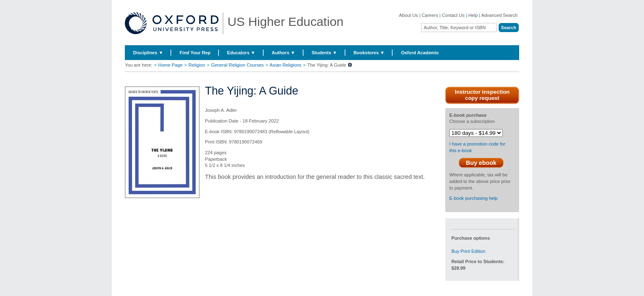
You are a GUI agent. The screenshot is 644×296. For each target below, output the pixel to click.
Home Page (170, 65)
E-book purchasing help (474, 198)
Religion (197, 65)
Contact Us (453, 15)
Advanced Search (499, 15)
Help (473, 15)
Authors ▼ (284, 53)
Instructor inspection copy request (482, 95)
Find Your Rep (195, 53)
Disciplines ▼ (148, 53)
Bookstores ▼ (369, 53)
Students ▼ (324, 53)
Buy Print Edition (468, 251)
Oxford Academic (420, 53)
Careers (430, 15)
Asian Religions (286, 65)
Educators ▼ (241, 53)
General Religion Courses (237, 65)
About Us (409, 15)
